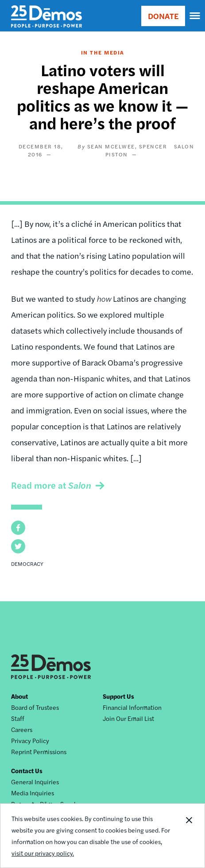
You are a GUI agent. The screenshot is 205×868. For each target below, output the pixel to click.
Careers (22, 729)
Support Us (118, 696)
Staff (18, 718)
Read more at (51, 485)
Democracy (27, 564)
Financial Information (132, 707)
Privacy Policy (30, 740)
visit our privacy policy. (43, 853)
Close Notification (189, 836)
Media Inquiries (33, 793)
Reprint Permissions (39, 751)
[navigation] (195, 16)
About (19, 696)
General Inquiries (35, 782)
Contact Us (27, 771)
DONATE (163, 16)
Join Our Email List (128, 718)
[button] (18, 528)
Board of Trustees (35, 707)
